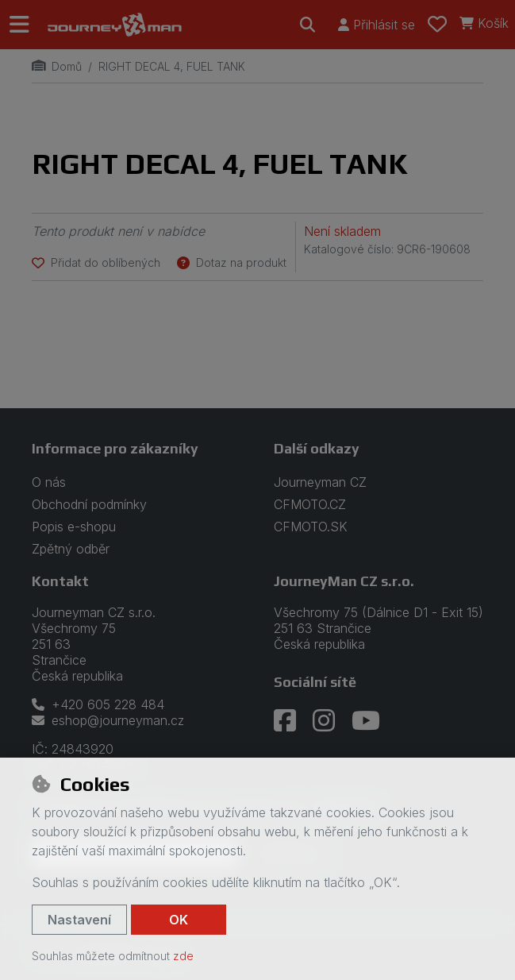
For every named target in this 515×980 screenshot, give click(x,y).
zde (183, 956)
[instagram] (324, 721)
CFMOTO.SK (311, 527)
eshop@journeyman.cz (108, 720)
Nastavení (79, 920)
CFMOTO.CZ (310, 504)
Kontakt (60, 581)
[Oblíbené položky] (437, 25)
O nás (49, 482)
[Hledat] (308, 25)
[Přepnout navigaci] (24, 25)
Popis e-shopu (74, 527)
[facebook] (285, 721)
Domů (57, 66)
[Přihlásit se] (377, 25)
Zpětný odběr (71, 549)
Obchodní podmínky (89, 504)
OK (179, 920)
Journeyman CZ (320, 482)
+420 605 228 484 (98, 704)
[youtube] (366, 721)
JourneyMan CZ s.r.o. (344, 581)
